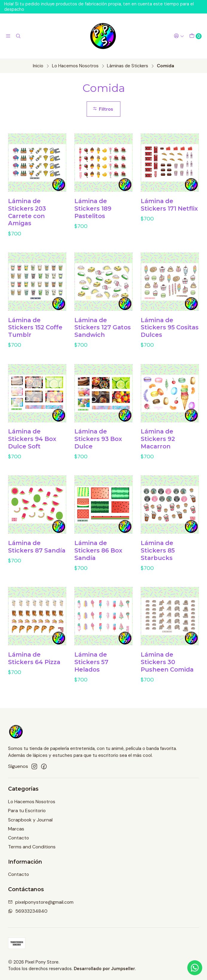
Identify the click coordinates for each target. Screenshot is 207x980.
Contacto (19, 838)
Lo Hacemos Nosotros (75, 66)
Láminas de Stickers (128, 66)
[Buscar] (18, 36)
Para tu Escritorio (27, 811)
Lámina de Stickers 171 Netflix (169, 205)
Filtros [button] (103, 109)
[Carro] (195, 36)
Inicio (38, 66)
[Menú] (8, 36)
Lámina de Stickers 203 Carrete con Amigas (27, 212)
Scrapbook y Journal (30, 820)
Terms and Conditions (32, 847)
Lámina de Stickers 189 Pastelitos (93, 209)
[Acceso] (179, 36)
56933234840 (28, 911)
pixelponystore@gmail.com (41, 902)
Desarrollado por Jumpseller (104, 969)
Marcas (16, 829)
